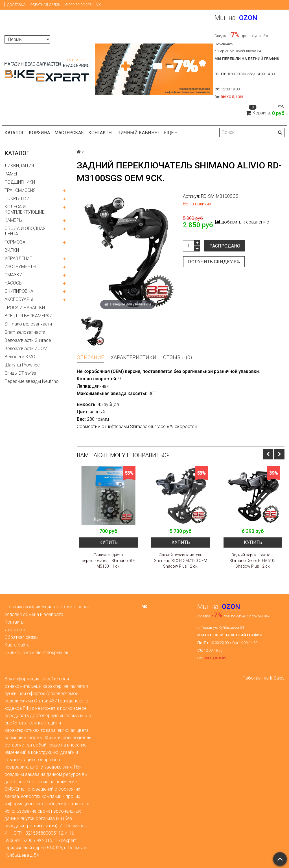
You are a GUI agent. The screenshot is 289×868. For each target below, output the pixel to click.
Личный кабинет (138, 133)
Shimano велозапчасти (28, 324)
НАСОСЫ (13, 283)
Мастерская (69, 133)
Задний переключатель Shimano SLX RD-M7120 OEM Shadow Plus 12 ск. (181, 561)
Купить (109, 542)
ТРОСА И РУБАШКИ (25, 308)
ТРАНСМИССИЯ (20, 190)
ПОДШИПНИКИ (20, 182)
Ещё (171, 133)
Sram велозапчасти (25, 332)
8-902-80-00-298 (78, 5)
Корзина (39, 133)
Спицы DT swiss (20, 373)
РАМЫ (11, 174)
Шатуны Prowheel (23, 365)
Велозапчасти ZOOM (26, 349)
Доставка (16, 5)
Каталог (14, 133)
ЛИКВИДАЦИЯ (19, 166)
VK (98, 5)
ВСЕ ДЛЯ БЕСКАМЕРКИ (29, 316)
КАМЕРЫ (14, 220)
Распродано (225, 246)
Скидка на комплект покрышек (36, 653)
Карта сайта (17, 645)
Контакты (100, 133)
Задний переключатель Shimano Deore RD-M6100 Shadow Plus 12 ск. (253, 561)
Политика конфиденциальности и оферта (47, 607)
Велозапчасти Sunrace (28, 340)
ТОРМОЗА (15, 242)
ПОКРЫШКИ (17, 198)
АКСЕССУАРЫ (19, 299)
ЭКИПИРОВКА (19, 291)
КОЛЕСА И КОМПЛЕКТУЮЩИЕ (25, 209)
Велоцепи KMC (20, 357)
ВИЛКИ (12, 250)
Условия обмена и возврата (34, 614)
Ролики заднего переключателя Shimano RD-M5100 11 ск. (108, 561)
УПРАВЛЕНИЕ (18, 258)
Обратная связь (45, 5)
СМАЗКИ (13, 275)
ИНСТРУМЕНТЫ (20, 267)
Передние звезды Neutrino (32, 381)
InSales (277, 678)
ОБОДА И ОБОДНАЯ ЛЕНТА (25, 231)
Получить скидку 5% (214, 262)
